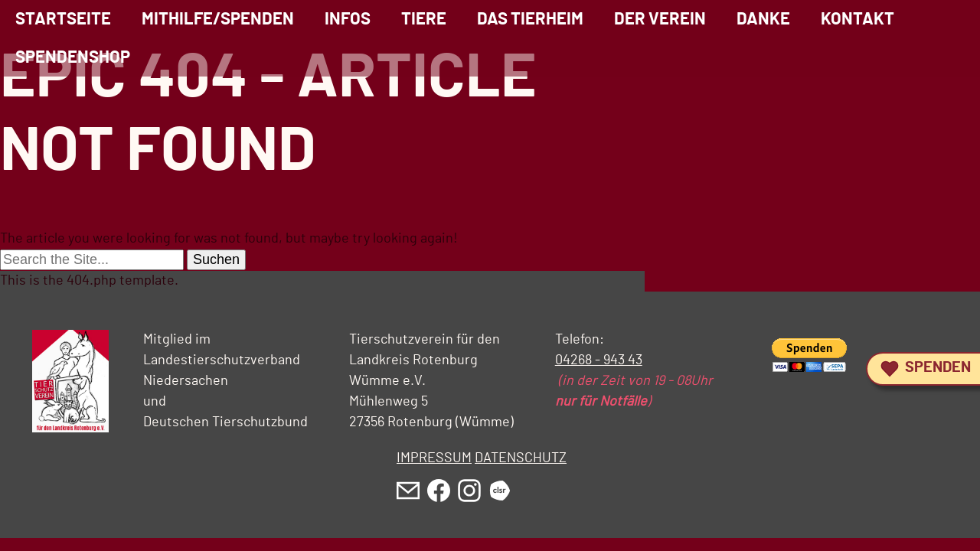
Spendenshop (73, 57)
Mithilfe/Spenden (218, 19)
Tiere (424, 19)
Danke (763, 19)
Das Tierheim (530, 19)
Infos (348, 19)
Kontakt (857, 19)
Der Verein (660, 19)
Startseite (63, 19)
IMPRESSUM (434, 458)
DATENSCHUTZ (521, 458)
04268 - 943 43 (599, 360)
